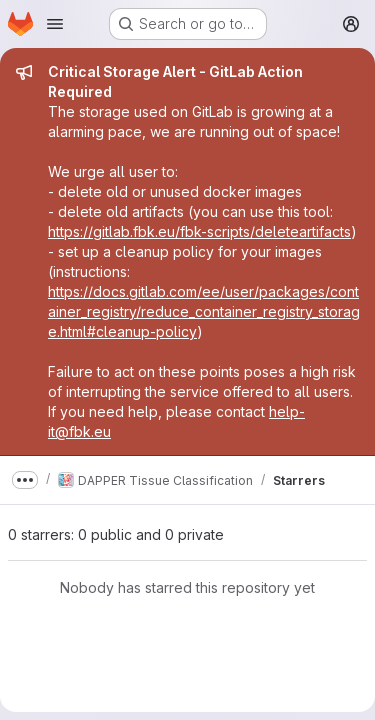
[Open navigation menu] (55, 24)
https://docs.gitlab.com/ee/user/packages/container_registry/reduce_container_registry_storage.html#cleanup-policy (204, 311)
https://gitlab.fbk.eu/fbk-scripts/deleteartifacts (199, 231)
